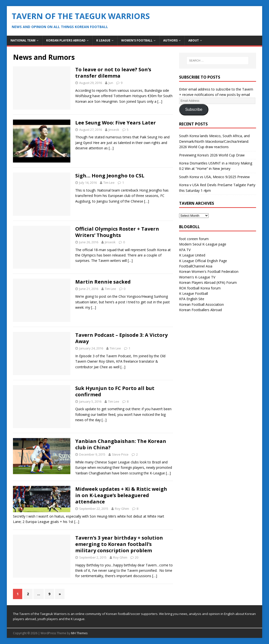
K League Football (194, 293)
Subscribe (194, 109)
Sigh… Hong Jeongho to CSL (110, 176)
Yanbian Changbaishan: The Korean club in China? (121, 444)
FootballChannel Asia (196, 266)
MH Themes (79, 633)
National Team (23, 40)
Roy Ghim (122, 509)
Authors (170, 40)
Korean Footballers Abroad (200, 310)
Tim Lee (109, 183)
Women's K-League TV (197, 277)
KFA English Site (192, 299)
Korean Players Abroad (66, 40)
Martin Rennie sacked (103, 282)
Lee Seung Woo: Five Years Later (116, 123)
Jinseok (114, 130)
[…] (160, 101)
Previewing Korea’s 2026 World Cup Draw (212, 155)
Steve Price (120, 454)
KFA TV (185, 250)
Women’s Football (137, 40)
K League (103, 40)
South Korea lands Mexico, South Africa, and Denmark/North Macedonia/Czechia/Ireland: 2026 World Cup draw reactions (214, 141)
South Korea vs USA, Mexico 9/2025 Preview (214, 177)
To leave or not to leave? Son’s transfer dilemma (113, 73)
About (194, 40)
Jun (111, 83)
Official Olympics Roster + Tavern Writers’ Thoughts (117, 232)
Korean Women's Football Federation (209, 271)
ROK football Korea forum (200, 288)
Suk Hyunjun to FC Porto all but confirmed (115, 391)
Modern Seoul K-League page (203, 244)
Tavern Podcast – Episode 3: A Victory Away (121, 338)
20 (137, 557)
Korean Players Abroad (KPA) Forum (208, 282)
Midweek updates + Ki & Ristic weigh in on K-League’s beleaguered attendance (121, 495)
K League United (192, 255)
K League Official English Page (203, 261)
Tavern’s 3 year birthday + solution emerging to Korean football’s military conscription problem (119, 544)
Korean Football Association (201, 304)
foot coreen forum (194, 239)
